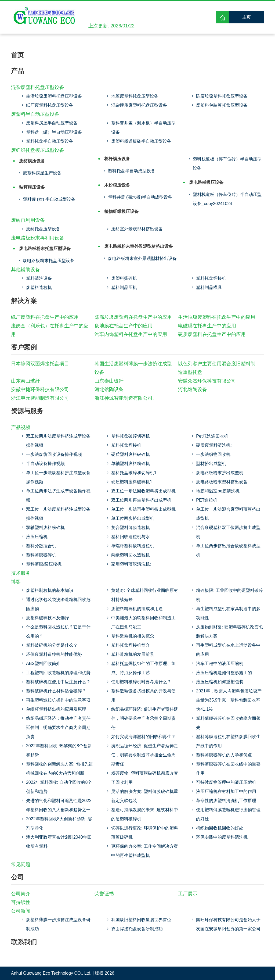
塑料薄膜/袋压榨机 (44, 564)
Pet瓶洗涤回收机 (212, 436)
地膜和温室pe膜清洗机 (218, 491)
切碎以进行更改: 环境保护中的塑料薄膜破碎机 (145, 833)
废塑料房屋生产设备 (42, 173)
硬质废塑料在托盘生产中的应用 (212, 334)
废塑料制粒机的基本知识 (50, 590)
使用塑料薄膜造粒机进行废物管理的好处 (228, 814)
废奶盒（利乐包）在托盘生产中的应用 (50, 330)
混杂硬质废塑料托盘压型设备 (139, 105)
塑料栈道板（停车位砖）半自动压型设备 (227, 164)
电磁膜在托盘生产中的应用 (207, 326)
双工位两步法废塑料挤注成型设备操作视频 (58, 441)
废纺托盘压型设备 (43, 229)
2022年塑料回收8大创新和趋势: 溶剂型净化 (59, 823)
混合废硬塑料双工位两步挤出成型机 (228, 532)
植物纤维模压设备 (121, 211)
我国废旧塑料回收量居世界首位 (141, 920)
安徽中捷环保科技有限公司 (40, 389)
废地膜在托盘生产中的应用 (124, 326)
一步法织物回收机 (213, 454)
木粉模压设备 (117, 185)
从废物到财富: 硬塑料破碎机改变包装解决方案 (229, 632)
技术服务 (21, 573)
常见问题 (21, 864)
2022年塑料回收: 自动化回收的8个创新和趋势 (59, 787)
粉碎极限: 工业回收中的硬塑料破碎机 (229, 595)
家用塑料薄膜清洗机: (131, 564)
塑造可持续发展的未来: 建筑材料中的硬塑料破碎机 (145, 814)
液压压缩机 (37, 537)
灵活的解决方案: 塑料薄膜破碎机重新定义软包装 (145, 796)
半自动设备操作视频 (45, 464)
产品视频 (21, 427)
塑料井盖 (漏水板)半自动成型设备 (140, 197)
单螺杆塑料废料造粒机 (133, 546)
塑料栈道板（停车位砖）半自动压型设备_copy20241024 (227, 199)
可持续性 (21, 902)
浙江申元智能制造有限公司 (40, 398)
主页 (247, 17)
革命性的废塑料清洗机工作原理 (226, 801)
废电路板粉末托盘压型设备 (45, 248)
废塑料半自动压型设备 (35, 114)
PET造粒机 (207, 500)
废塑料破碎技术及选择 (48, 618)
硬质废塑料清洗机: (214, 445)
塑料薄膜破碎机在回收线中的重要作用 (228, 769)
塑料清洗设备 (39, 278)
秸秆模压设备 (32, 187)
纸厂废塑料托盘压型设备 (50, 105)
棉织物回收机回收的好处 (220, 828)
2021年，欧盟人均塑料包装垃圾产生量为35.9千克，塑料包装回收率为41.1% (229, 700)
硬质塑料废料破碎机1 (132, 482)
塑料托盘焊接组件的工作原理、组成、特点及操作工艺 (143, 668)
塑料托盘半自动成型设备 (132, 171)
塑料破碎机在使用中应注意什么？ (58, 682)
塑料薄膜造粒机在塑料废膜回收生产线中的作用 (228, 741)
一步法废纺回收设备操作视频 (54, 454)
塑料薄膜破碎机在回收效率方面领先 (228, 723)
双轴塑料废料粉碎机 (45, 527)
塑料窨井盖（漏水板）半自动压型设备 (143, 128)
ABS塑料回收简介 (43, 664)
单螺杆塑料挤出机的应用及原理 (56, 709)
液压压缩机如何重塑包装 (220, 682)
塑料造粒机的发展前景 (133, 654)
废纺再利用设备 (28, 220)
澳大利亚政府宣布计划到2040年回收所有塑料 (59, 842)
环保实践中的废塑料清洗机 (222, 837)
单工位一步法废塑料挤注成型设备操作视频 (58, 477)
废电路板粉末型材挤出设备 (222, 482)
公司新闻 (21, 911)
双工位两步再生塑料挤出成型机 (141, 500)
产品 (17, 71)
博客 (16, 582)
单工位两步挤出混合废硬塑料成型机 (228, 550)
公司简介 (21, 894)
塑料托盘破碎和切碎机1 (134, 473)
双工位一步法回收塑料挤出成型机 (143, 491)
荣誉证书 (104, 894)
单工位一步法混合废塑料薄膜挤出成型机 (228, 514)
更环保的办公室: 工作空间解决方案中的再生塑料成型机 (145, 851)
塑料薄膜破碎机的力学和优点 (224, 755)
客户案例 (24, 347)
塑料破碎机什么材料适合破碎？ (56, 691)
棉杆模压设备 (117, 159)
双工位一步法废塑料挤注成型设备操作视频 (58, 514)
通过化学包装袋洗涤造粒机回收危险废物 (58, 604)
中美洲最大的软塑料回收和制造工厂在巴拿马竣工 (143, 622)
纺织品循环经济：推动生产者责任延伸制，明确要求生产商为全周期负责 (58, 727)
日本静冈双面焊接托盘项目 (40, 364)
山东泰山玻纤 (26, 381)
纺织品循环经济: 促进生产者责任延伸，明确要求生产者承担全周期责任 (145, 718)
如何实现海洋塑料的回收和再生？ (143, 737)
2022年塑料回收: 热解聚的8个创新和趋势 (59, 750)
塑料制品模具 (209, 287)
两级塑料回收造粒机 (131, 555)
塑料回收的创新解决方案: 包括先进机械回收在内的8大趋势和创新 (59, 769)
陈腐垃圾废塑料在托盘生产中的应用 (133, 317)
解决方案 (24, 301)
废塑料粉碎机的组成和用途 (137, 609)
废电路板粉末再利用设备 (38, 238)
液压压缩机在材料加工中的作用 (226, 791)
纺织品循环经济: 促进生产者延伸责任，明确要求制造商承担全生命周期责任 (145, 755)
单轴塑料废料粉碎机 (131, 464)
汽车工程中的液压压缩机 (220, 664)
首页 (17, 55)
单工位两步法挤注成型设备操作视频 (58, 496)
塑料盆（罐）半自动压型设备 (54, 132)
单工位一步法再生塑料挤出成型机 (143, 509)
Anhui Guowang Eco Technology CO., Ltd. (51, 973)
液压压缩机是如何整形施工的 (224, 673)
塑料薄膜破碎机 (41, 555)
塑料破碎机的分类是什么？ (52, 645)
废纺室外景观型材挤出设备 (137, 229)
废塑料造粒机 (39, 287)
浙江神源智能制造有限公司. (124, 398)
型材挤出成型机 (211, 464)
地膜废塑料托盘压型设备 (135, 96)
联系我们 (24, 942)
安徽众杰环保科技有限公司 (207, 381)
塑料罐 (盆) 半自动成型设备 (49, 199)
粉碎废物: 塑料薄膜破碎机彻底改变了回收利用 (145, 778)
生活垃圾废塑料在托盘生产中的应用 (217, 317)
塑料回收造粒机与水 (131, 537)
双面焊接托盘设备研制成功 (137, 929)
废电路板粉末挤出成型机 (220, 473)
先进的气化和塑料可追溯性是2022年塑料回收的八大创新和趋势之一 (59, 805)
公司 (17, 877)
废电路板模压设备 (206, 182)
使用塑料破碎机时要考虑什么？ (141, 682)
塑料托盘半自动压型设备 (50, 141)
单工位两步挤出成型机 (133, 518)
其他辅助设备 (26, 270)
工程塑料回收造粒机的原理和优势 (58, 673)
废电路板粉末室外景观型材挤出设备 (139, 246)
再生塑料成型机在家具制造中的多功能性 (228, 613)
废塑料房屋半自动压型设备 (52, 123)
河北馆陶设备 (109, 389)
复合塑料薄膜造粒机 (131, 527)
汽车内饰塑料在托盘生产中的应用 (131, 334)
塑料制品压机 (124, 287)
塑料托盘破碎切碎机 (131, 436)
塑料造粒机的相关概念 (133, 636)
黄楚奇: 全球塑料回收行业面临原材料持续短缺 (145, 595)
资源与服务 (27, 411)
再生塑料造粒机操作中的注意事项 (58, 700)
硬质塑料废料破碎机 (131, 454)
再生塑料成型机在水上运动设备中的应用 (228, 650)
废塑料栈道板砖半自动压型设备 (141, 141)
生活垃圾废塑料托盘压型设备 (54, 96)
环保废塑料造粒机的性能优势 (54, 654)
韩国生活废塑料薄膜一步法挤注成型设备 (133, 368)
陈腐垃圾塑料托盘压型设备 (222, 96)
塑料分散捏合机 (41, 546)
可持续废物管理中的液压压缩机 (226, 782)
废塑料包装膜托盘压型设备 (222, 105)
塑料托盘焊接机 (211, 278)
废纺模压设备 (32, 161)
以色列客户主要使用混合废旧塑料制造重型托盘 (217, 368)
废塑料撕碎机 (124, 278)
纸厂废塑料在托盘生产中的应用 (45, 317)
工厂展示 (188, 894)
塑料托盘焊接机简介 (131, 645)
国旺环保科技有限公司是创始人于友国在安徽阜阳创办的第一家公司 (228, 924)
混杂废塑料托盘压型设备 (38, 87)
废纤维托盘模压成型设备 (38, 150)
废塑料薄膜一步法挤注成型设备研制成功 (58, 924)
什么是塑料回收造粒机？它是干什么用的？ (58, 632)
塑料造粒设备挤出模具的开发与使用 (143, 695)
